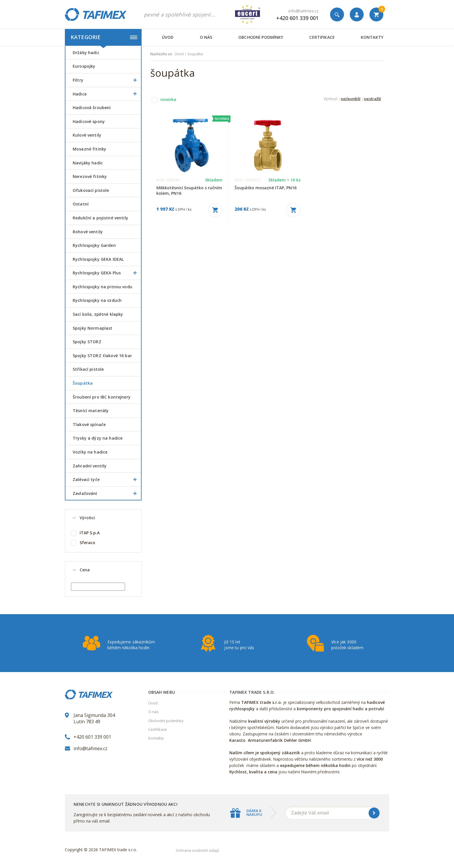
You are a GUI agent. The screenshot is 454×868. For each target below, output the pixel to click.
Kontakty (372, 37)
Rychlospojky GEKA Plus (107, 273)
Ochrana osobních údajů (197, 850)
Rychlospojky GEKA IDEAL (98, 259)
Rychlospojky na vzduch (97, 300)
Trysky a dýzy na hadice (98, 438)
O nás (206, 37)
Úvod (168, 37)
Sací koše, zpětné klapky (98, 314)
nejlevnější (351, 99)
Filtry (107, 80)
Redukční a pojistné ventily (100, 218)
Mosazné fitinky (89, 149)
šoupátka (83, 383)
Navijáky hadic (88, 163)
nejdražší (372, 99)
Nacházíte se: (161, 54)
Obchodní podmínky (261, 37)
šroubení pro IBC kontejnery (102, 397)
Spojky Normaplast (93, 328)
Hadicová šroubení (92, 108)
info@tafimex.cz (303, 11)
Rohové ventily (88, 232)
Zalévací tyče (107, 480)
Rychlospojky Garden (94, 245)
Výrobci (87, 518)
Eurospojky (84, 66)
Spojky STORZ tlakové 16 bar (102, 356)
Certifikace (322, 37)
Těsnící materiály (91, 411)
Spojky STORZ (87, 342)
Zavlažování (107, 493)
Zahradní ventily (90, 466)
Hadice (107, 94)
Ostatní (81, 204)
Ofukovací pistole (91, 190)
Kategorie (104, 37)
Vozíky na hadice (90, 452)
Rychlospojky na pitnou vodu (102, 287)
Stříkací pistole (88, 369)
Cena (85, 570)
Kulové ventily (87, 135)
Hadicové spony (89, 121)
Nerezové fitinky (90, 176)
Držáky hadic (86, 53)
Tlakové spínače (89, 424)
